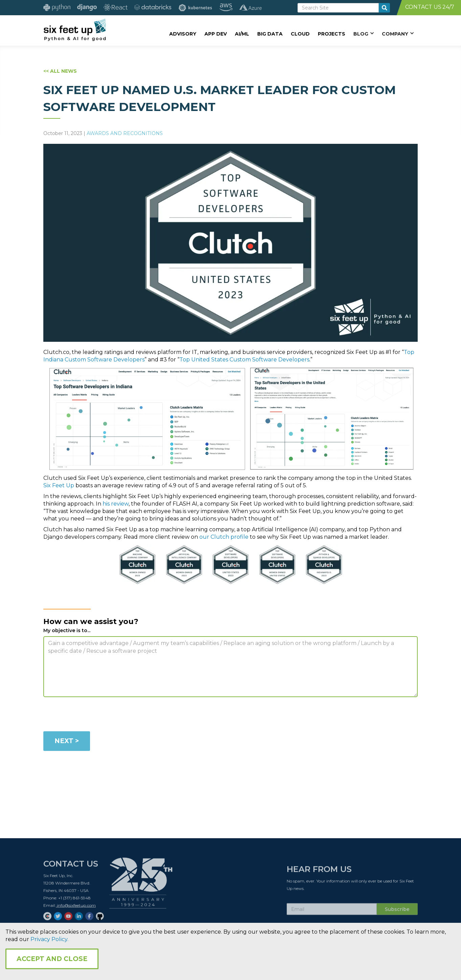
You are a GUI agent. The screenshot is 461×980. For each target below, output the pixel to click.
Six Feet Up (59, 485)
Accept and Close (52, 959)
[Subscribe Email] (332, 911)
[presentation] (95, 715)
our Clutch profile (224, 537)
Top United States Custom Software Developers (244, 360)
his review (116, 504)
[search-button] (384, 8)
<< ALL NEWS (60, 71)
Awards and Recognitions (125, 133)
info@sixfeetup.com (76, 907)
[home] (75, 29)
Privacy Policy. (49, 939)
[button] (364, 34)
